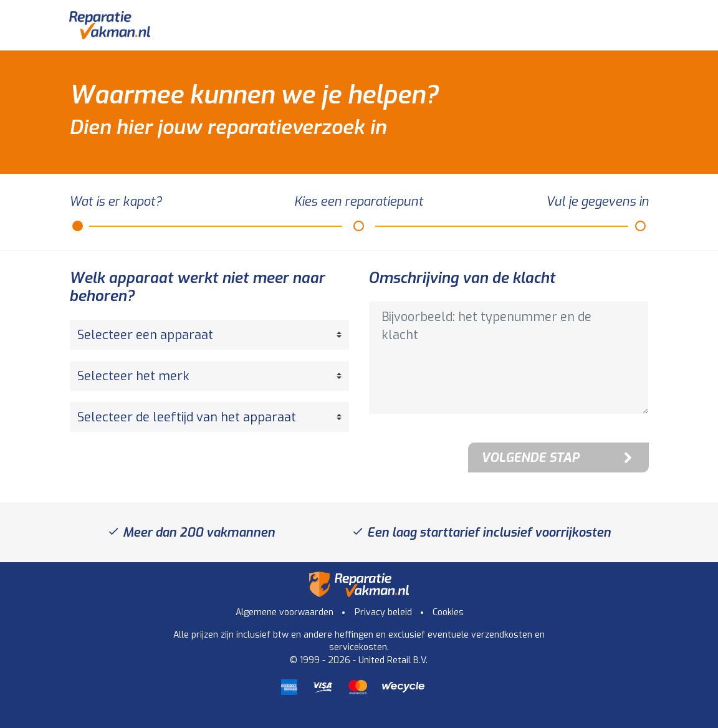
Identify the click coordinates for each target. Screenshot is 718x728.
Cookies (448, 612)
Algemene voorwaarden (285, 612)
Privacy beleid (383, 612)
